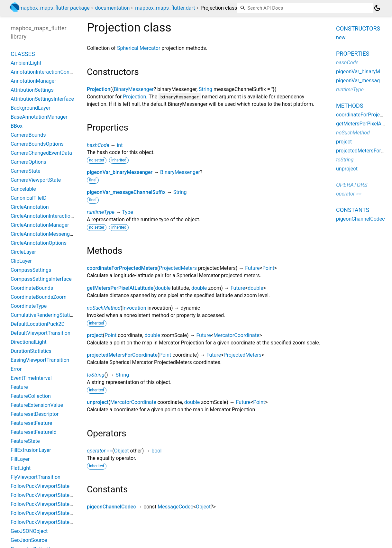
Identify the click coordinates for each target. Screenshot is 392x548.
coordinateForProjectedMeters (122, 268)
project (95, 335)
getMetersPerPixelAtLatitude (120, 288)
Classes (23, 54)
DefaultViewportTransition (41, 333)
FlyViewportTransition (36, 477)
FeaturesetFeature (31, 423)
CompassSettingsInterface (41, 279)
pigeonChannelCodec (111, 507)
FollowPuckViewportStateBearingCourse (57, 513)
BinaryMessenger (134, 89)
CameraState (26, 171)
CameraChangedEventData (41, 153)
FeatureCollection (31, 396)
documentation (113, 8)
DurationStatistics (31, 351)
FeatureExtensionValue (37, 405)
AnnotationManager (33, 81)
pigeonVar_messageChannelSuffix (126, 192)
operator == (100, 451)
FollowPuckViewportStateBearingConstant (59, 504)
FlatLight (21, 468)
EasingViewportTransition (40, 360)
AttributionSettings (32, 90)
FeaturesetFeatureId (34, 432)
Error (16, 369)
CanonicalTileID (28, 198)
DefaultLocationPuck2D (38, 324)
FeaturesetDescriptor (35, 414)
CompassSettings (31, 270)
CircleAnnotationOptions (39, 243)
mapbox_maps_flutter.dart (165, 8)
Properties (353, 54)
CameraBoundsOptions (37, 144)
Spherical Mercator (139, 48)
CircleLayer (23, 252)
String (205, 89)
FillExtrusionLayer (31, 450)
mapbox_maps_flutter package (55, 8)
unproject (98, 402)
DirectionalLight (29, 342)
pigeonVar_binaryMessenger (120, 172)
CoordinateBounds (32, 288)
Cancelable (23, 189)
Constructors (358, 28)
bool (156, 451)
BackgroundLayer (31, 108)
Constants (353, 210)
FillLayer (20, 459)
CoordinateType (29, 306)
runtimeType (101, 212)
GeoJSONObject (29, 531)
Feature (19, 387)
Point (268, 268)
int (120, 145)
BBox (17, 126)
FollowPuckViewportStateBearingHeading (58, 522)
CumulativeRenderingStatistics (46, 315)
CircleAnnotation (30, 207)
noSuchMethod (104, 308)
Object (122, 451)
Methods (350, 106)
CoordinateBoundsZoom (39, 297)
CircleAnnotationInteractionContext (51, 216)
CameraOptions (28, 162)
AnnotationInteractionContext (44, 72)
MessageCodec (175, 507)
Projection (99, 89)
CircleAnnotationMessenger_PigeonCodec (59, 234)
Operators (352, 185)
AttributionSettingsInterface (42, 99)
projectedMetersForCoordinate (122, 355)
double (163, 288)
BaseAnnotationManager (39, 117)
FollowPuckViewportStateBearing (49, 495)
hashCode (98, 145)
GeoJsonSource (29, 540)
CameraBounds (28, 135)
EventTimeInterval (31, 378)
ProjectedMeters (178, 268)
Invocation (134, 308)
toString (96, 375)
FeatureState (25, 441)
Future (252, 268)
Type (128, 212)
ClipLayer (21, 261)
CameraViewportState (36, 180)
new (341, 37)
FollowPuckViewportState (40, 486)
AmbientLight (26, 63)
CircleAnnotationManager (40, 225)
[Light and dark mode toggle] (377, 8)
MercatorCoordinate (237, 335)
